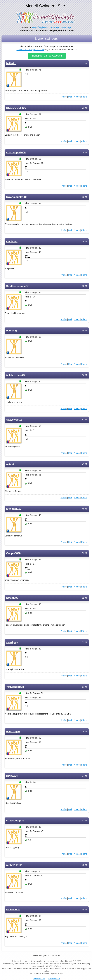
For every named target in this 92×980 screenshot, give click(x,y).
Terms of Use (39, 979)
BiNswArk (12, 776)
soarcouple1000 (16, 153)
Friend (84, 97)
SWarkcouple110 (16, 197)
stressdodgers (15, 821)
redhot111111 (14, 865)
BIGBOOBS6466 (16, 108)
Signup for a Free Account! (47, 56)
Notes (77, 97)
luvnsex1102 (14, 509)
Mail (70, 97)
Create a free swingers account (30, 50)
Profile (64, 97)
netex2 (10, 464)
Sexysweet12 (14, 420)
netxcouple (13, 731)
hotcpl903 (12, 598)
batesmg (11, 331)
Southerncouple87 (17, 286)
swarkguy (12, 642)
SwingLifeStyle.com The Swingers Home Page (51, 27)
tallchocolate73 (15, 375)
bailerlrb (11, 63)
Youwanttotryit (15, 687)
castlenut (12, 241)
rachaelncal (13, 910)
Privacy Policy (54, 979)
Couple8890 (13, 553)
